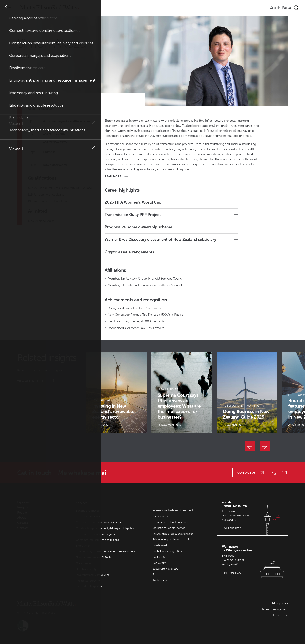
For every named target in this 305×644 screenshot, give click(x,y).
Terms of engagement (275, 609)
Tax (155, 575)
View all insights (35, 381)
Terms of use (280, 615)
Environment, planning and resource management (106, 552)
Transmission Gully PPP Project (171, 215)
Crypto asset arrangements (171, 252)
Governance (83, 563)
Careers (22, 523)
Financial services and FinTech (93, 557)
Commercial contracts (89, 517)
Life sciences (160, 516)
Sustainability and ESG (166, 569)
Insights (22, 507)
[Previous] (250, 446)
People (30, 30)
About (21, 518)
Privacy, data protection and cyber (173, 534)
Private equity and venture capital (172, 540)
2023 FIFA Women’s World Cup (171, 202)
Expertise (23, 502)
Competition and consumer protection (99, 522)
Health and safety (86, 569)
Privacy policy (280, 603)
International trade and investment (173, 510)
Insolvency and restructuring (93, 575)
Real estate (159, 557)
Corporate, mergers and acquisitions (97, 540)
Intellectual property (88, 581)
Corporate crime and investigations (97, 534)
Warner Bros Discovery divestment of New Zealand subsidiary (171, 239)
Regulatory (159, 563)
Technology (160, 580)
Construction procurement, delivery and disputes (105, 528)
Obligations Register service (169, 528)
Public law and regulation (167, 551)
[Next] (265, 446)
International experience (90, 587)
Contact (23, 528)
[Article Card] (116, 393)
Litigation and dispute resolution (171, 522)
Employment (84, 546)
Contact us (250, 473)
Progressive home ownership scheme (171, 227)
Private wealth (161, 545)
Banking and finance (88, 511)
